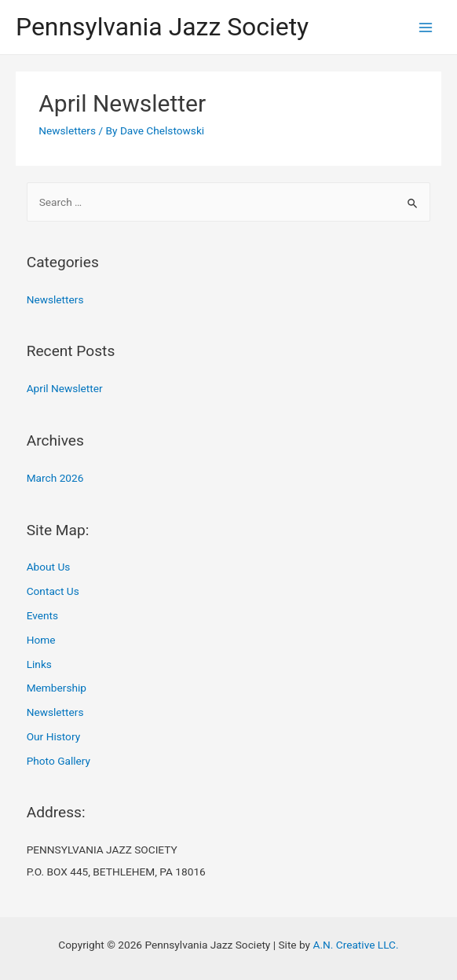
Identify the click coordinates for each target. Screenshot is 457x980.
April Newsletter (122, 103)
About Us (49, 567)
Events (42, 615)
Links (39, 664)
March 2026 (55, 478)
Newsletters (67, 130)
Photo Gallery (58, 761)
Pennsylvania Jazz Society (162, 27)
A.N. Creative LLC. (355, 945)
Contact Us (53, 591)
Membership (57, 688)
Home (41, 640)
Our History (53, 736)
